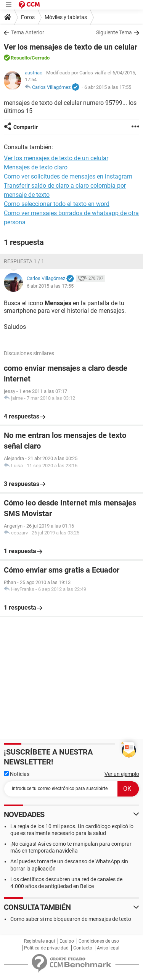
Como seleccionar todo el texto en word (57, 204)
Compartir (26, 127)
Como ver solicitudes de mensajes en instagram (68, 176)
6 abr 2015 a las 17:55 (108, 87)
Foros (28, 17)
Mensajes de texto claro (36, 167)
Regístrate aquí (39, 941)
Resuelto (20, 58)
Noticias (17, 774)
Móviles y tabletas (66, 17)
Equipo (67, 941)
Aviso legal (108, 948)
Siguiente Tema (114, 32)
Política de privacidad (46, 948)
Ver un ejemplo (122, 774)
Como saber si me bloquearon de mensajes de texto (71, 919)
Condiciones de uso (99, 941)
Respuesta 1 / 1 (24, 261)
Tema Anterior (28, 32)
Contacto (83, 948)
